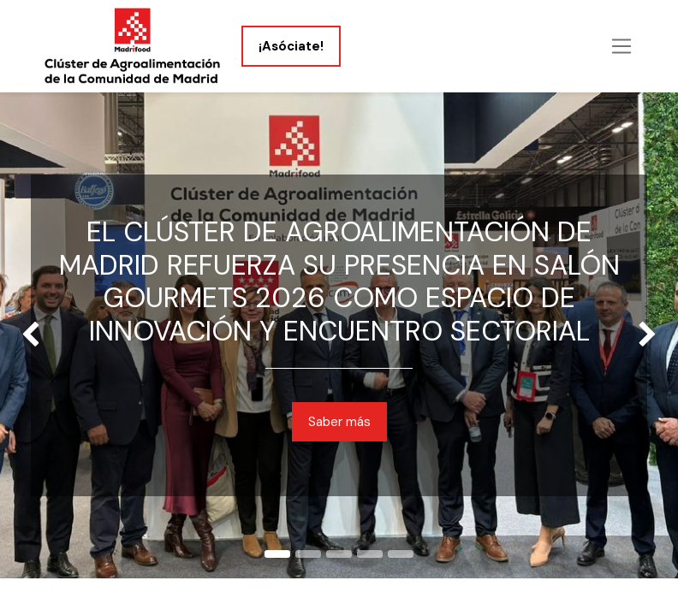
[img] (27, 335)
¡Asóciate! (291, 46)
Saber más (339, 422)
